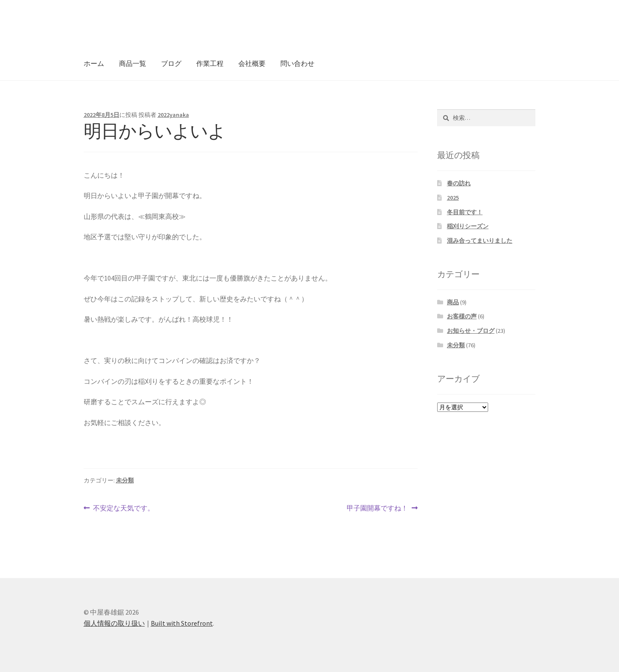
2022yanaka (173, 115)
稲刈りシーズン (468, 226)
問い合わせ (297, 63)
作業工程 (210, 63)
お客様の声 (462, 316)
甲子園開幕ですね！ (377, 508)
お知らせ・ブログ (471, 331)
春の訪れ (459, 183)
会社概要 (252, 63)
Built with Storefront (182, 623)
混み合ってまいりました (480, 241)
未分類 (125, 480)
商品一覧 (133, 63)
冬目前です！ (465, 212)
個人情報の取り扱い (114, 623)
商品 (453, 302)
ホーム (94, 63)
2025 (453, 198)
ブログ (171, 63)
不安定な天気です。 (123, 508)
